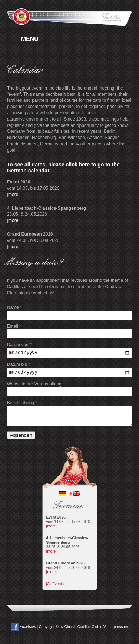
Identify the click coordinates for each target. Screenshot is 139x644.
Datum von (19, 345)
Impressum (119, 629)
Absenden (21, 437)
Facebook (24, 629)
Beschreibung (22, 405)
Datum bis (19, 365)
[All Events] (56, 586)
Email (14, 326)
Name (14, 307)
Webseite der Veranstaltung (34, 386)
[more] (13, 195)
